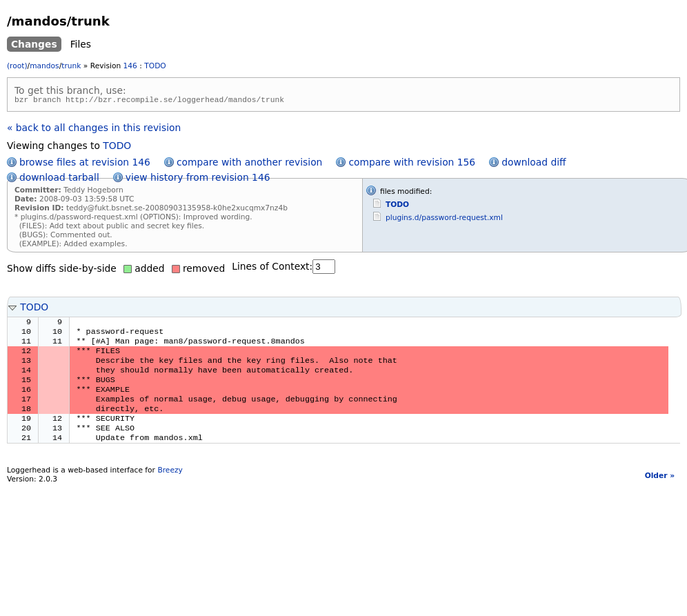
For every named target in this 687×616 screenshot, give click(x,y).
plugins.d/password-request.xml (444, 220)
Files (81, 44)
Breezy (170, 490)
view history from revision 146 (198, 179)
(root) (17, 66)
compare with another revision (249, 164)
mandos (44, 66)
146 (130, 66)
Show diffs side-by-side (62, 270)
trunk (71, 66)
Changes (34, 44)
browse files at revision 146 (85, 164)
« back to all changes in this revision (94, 130)
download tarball (59, 179)
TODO (155, 66)
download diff (534, 164)
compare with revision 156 (412, 164)
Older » (660, 496)
